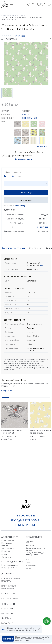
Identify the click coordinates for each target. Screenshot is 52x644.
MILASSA (26, 115)
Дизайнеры (8, 574)
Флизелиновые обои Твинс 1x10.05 (12, 432)
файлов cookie (22, 641)
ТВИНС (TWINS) (29, 118)
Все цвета (42, 147)
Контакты (7, 609)
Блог (29, 559)
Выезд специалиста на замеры (35, 549)
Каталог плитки (8, 540)
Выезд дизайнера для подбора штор (35, 554)
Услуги (30, 542)
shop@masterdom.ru (26, 520)
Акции (29, 568)
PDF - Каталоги (9, 598)
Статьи (29, 563)
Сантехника (6, 557)
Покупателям (34, 537)
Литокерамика (7, 548)
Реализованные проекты (11, 580)
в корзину (26, 193)
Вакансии (7, 623)
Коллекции (8, 593)
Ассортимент (9, 537)
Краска (4, 554)
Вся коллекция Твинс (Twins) (29, 152)
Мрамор (5, 546)
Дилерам (6, 618)
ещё (41, 265)
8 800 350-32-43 (26, 516)
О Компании (9, 604)
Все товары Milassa (24, 156)
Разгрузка (30, 545)
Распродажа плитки (10, 565)
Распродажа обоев (9, 568)
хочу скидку (26, 200)
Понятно (8, 639)
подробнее (43, 227)
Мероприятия (32, 566)
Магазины (7, 613)
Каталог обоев (7, 551)
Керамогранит (7, 543)
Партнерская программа (9, 587)
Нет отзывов (20, 36)
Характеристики (23, 159)
